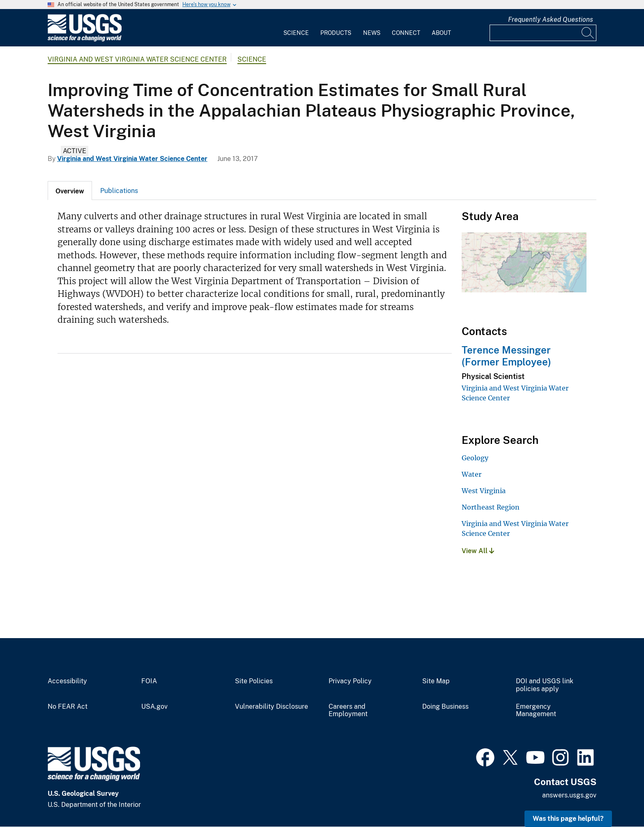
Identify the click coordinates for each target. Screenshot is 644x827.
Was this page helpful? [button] (568, 819)
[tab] (70, 191)
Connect (406, 33)
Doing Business (445, 707)
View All (478, 551)
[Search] (588, 33)
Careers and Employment (348, 711)
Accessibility (67, 681)
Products (336, 33)
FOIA (149, 681)
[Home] (85, 40)
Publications (119, 191)
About (441, 33)
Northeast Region (491, 507)
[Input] (543, 33)
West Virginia (484, 491)
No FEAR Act (68, 707)
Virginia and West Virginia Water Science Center (137, 59)
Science (296, 33)
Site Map (436, 681)
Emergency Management (536, 711)
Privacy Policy (350, 681)
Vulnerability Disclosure (271, 707)
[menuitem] (296, 28)
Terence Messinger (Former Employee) (506, 356)
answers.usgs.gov (569, 795)
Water (471, 474)
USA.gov (154, 707)
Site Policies (254, 681)
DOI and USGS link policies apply (545, 685)
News (372, 33)
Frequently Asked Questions (551, 20)
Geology (475, 458)
